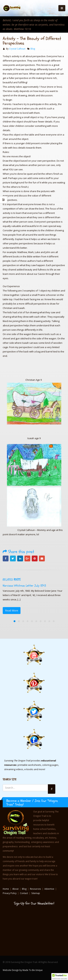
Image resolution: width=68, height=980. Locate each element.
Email (42, 558)
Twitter (13, 558)
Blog (33, 49)
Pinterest (35, 558)
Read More (12, 610)
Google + (27, 558)
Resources (35, 889)
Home (6, 889)
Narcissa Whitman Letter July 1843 (24, 586)
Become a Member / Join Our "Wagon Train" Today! (32, 803)
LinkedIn (20, 558)
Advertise (49, 889)
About (15, 889)
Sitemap (36, 893)
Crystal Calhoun (17, 49)
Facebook (6, 558)
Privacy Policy (10, 893)
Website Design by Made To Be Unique (23, 970)
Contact (24, 893)
